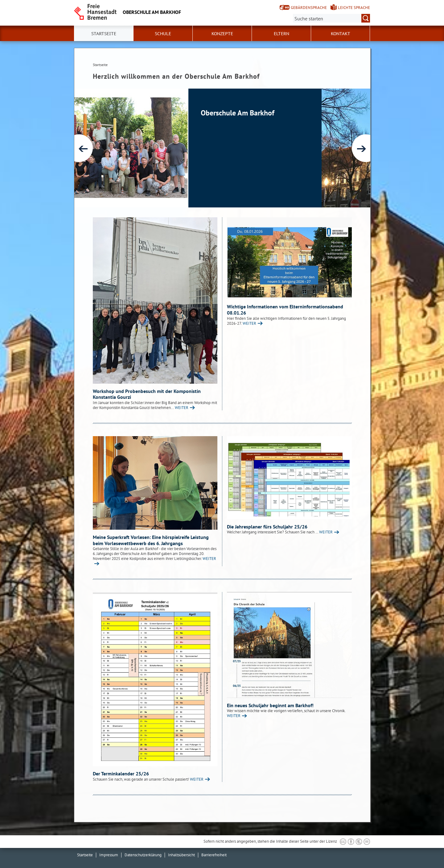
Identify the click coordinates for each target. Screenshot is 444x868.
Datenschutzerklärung (143, 855)
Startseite (104, 34)
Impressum (109, 855)
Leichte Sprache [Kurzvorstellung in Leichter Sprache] (354, 8)
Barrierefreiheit (214, 855)
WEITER (182, 408)
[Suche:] (331, 18)
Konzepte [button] (222, 34)
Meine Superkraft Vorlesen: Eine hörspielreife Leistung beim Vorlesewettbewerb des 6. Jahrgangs (151, 540)
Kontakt (341, 34)
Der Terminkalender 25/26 (121, 774)
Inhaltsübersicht (181, 855)
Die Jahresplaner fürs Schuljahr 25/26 (267, 527)
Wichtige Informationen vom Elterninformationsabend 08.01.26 (285, 310)
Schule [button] (163, 34)
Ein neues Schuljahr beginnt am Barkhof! (270, 705)
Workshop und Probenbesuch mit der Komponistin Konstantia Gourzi (147, 394)
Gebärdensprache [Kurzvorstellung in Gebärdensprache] (309, 8)
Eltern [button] (282, 34)
